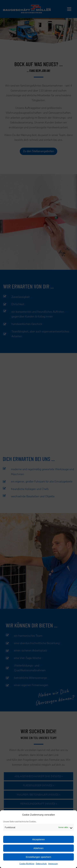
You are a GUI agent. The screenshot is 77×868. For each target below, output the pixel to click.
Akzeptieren (38, 839)
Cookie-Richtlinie (27, 864)
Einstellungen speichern (38, 857)
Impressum (53, 864)
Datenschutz (41, 864)
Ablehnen (38, 848)
